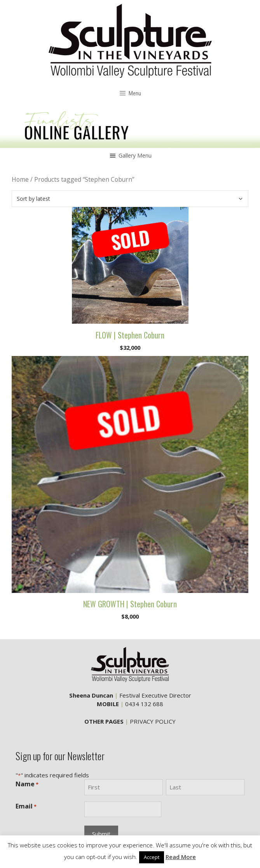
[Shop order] (130, 199)
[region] (130, 127)
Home (20, 179)
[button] (135, 156)
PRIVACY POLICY (153, 721)
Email (26, 806)
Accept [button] (152, 857)
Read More (181, 857)
